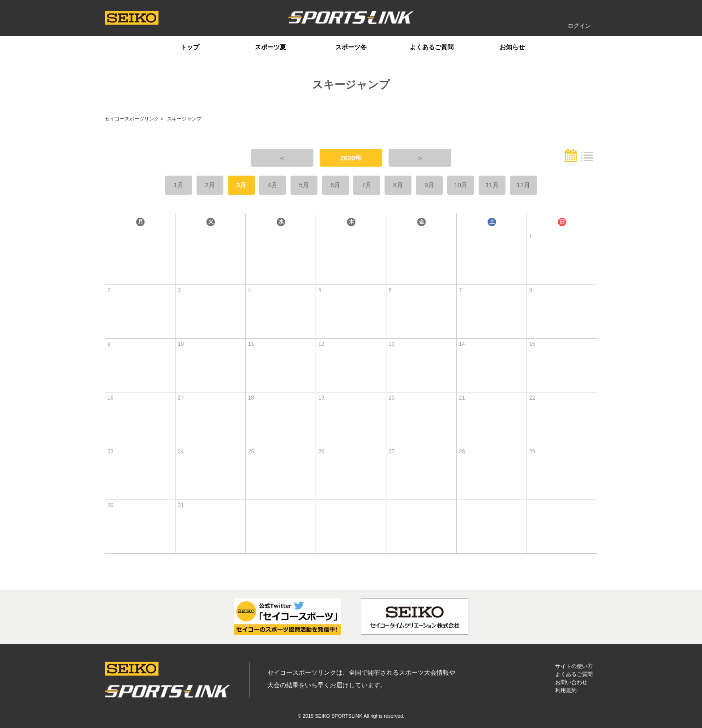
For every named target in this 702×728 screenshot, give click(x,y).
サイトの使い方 (574, 666)
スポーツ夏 (270, 47)
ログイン (579, 26)
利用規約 (566, 690)
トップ (190, 47)
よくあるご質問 (432, 47)
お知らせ (512, 47)
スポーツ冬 (351, 47)
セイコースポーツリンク (132, 119)
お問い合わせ (571, 682)
